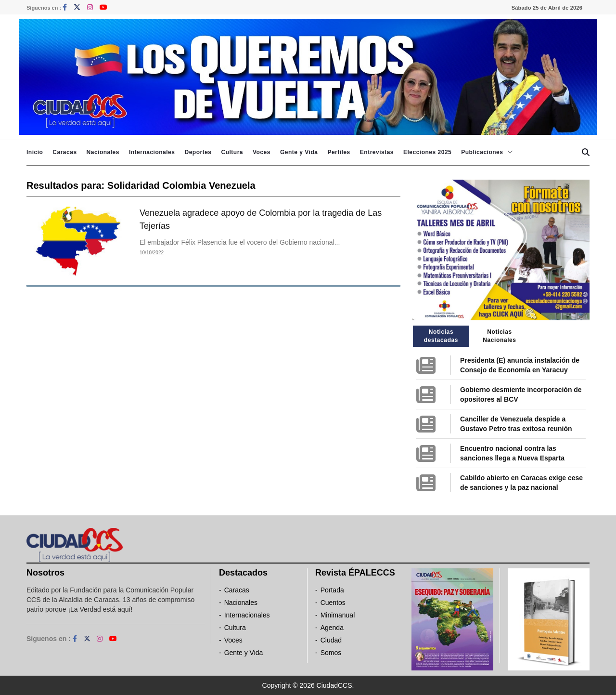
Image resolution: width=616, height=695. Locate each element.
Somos (331, 653)
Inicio (35, 152)
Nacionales (103, 152)
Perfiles (339, 152)
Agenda (332, 628)
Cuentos (333, 603)
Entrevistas (377, 152)
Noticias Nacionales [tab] (499, 336)
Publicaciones (482, 152)
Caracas (64, 152)
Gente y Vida (299, 152)
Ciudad (331, 640)
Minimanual (338, 615)
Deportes (198, 152)
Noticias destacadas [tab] (441, 336)
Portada (332, 590)
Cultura (232, 152)
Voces (262, 152)
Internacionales (152, 152)
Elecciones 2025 (427, 152)
